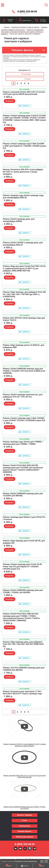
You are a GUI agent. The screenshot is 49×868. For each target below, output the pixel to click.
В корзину (10, 101)
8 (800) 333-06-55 (27, 12)
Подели (27, 853)
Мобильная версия (24, 837)
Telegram (35, 848)
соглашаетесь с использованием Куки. (26, 861)
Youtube (20, 848)
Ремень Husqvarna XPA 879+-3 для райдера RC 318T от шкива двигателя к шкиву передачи (25, 745)
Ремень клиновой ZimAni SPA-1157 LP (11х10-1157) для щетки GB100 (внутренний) (24, 776)
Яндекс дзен (25, 848)
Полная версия (24, 831)
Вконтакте (16, 848)
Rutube (30, 848)
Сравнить (24, 106)
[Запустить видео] (24, 726)
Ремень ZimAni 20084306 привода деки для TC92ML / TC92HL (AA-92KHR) (25, 808)
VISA (10, 853)
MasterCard (17, 853)
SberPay (36, 853)
